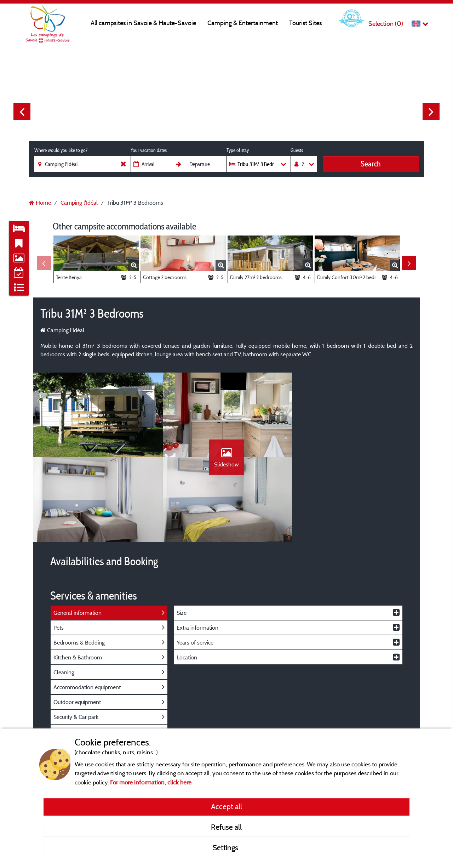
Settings (226, 847)
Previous (22, 112)
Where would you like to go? (61, 150)
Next (431, 112)
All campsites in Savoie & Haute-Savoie (143, 23)
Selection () (386, 24)
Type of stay (238, 150)
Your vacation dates (149, 150)
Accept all (226, 806)
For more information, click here (151, 782)
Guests (297, 150)
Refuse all (226, 827)
